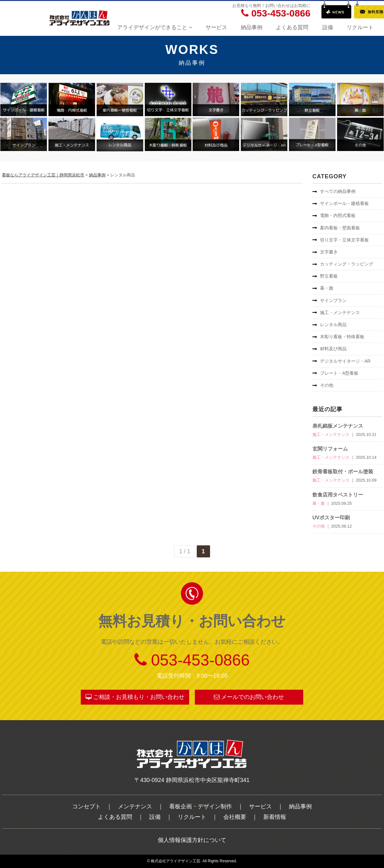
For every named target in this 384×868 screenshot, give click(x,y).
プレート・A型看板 (339, 373)
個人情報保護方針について (192, 840)
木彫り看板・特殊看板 (342, 337)
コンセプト (86, 806)
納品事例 (252, 27)
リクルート (360, 27)
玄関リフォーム (330, 449)
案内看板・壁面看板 (340, 228)
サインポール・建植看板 (344, 203)
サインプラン (333, 300)
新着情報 (275, 817)
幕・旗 (327, 288)
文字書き (329, 252)
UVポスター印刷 (331, 518)
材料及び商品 (333, 349)
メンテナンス (135, 806)
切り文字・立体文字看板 (344, 240)
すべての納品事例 (338, 191)
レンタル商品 (333, 325)
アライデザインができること (155, 27)
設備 (328, 27)
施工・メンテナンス (340, 312)
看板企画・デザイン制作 (201, 806)
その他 (327, 385)
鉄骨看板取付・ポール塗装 (343, 472)
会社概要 (235, 817)
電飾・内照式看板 (338, 215)
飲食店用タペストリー (338, 495)
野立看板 (329, 276)
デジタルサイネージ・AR (345, 361)
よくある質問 (292, 27)
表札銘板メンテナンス (338, 426)
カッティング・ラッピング (347, 264)
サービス (216, 27)
